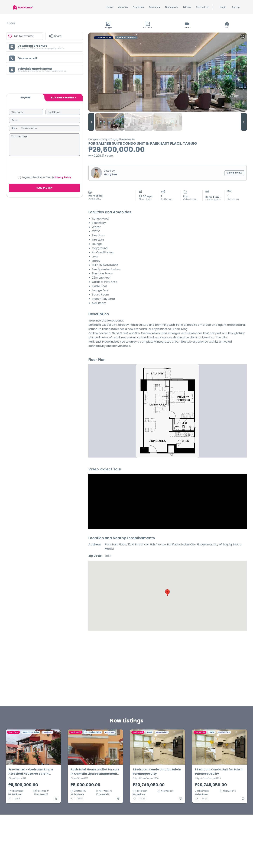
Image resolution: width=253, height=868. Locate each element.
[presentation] (44, 165)
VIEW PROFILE (234, 173)
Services (155, 7)
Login (223, 7)
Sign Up (236, 7)
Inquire (25, 98)
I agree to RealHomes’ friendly (47, 177)
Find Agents (172, 7)
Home (110, 7)
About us (123, 7)
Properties (138, 7)
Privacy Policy (63, 177)
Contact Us (202, 7)
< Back (11, 23)
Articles (187, 7)
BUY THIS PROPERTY (64, 98)
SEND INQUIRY (44, 188)
